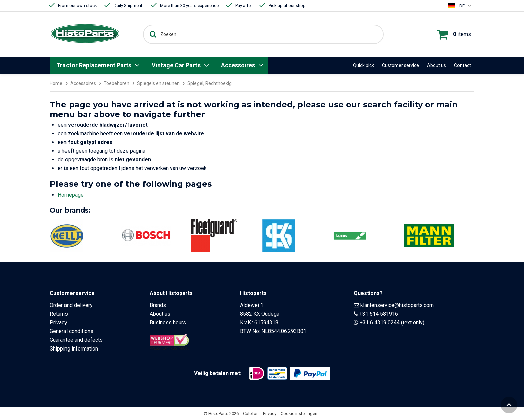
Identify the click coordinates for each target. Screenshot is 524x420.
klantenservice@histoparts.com (397, 305)
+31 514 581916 (379, 314)
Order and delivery (71, 305)
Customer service (401, 65)
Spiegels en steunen (158, 83)
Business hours (168, 322)
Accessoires (238, 65)
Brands (158, 305)
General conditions (72, 331)
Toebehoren (116, 83)
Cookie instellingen (299, 413)
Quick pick (363, 65)
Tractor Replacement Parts (94, 65)
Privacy (58, 322)
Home (56, 83)
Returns (59, 314)
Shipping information (74, 348)
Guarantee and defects (76, 340)
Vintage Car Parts (176, 65)
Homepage (71, 195)
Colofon (251, 413)
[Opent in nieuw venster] (257, 373)
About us (437, 65)
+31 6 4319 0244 (380, 322)
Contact (463, 65)
